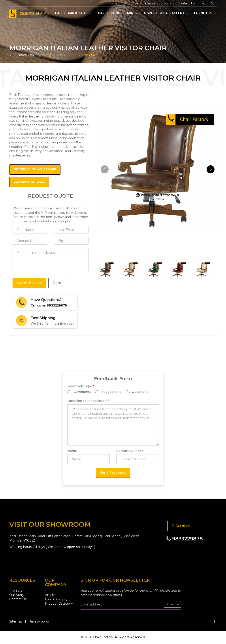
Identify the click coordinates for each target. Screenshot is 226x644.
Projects (16, 590)
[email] (131, 604)
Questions (137, 392)
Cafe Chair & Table (74, 13)
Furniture (205, 13)
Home (113, 3)
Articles (51, 595)
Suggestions (108, 392)
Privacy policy (39, 621)
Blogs (167, 3)
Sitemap (16, 621)
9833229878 (184, 539)
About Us (131, 3)
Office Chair (26, 55)
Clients (150, 3)
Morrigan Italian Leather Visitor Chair (69, 55)
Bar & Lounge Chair (118, 13)
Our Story (17, 595)
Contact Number (130, 451)
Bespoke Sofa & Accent (166, 13)
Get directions (184, 526)
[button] (211, 169)
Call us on (49, 305)
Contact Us (186, 3)
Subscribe (172, 604)
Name (72, 451)
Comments (79, 392)
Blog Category (56, 599)
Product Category (59, 604)
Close (57, 283)
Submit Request (29, 283)
